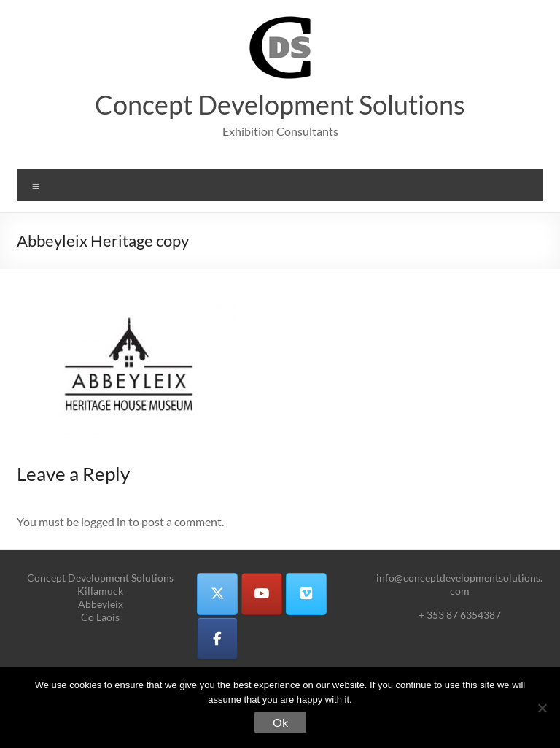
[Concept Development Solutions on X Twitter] (217, 594)
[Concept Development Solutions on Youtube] (262, 594)
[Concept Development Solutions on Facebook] (217, 639)
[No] (542, 708)
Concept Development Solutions (280, 104)
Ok (280, 722)
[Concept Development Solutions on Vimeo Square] (306, 594)
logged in (104, 521)
